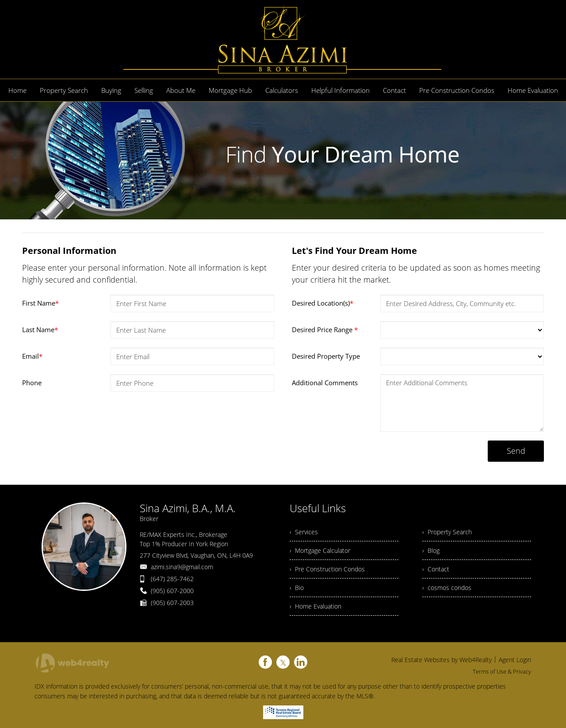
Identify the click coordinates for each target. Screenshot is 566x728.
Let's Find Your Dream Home (354, 251)
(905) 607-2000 (172, 591)
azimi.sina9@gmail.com (182, 567)
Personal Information (69, 251)
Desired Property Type (326, 356)
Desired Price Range (325, 330)
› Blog (431, 550)
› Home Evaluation (316, 606)
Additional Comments (325, 383)
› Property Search (447, 532)
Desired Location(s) (323, 303)
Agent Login (515, 660)
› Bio (297, 588)
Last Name (40, 330)
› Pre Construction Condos (327, 569)
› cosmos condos (447, 588)
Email (32, 356)
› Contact (436, 569)
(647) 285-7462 (172, 579)
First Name (40, 303)
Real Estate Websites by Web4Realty (442, 660)
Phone (32, 383)
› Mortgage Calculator (320, 550)
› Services (304, 532)
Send (516, 451)
